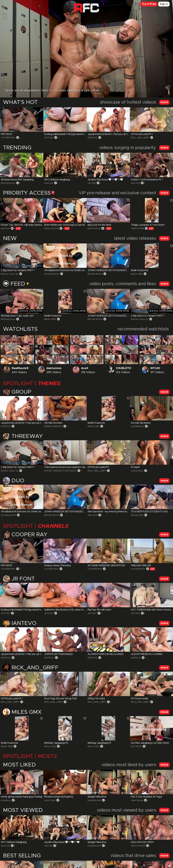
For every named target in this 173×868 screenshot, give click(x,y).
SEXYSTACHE (138, 846)
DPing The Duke (96, 699)
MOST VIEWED (23, 810)
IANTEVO (93, 138)
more (164, 102)
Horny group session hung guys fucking (21, 797)
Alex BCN (93, 515)
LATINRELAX (137, 426)
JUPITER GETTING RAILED (58, 654)
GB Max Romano (53, 423)
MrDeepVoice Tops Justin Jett (17, 316)
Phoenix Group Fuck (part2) (59, 797)
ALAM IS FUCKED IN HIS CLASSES (105, 654)
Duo (14, 481)
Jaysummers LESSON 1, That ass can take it (110, 134)
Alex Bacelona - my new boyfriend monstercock (113, 512)
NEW (10, 239)
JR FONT (49, 138)
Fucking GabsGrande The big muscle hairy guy (68, 134)
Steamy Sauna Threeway (58, 566)
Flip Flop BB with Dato (99, 610)
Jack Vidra (50, 800)
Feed (16, 284)
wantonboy (137, 471)
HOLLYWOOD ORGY (142, 842)
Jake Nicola (137, 800)
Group (17, 393)
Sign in (164, 4)
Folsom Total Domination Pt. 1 (147, 180)
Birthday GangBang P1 (99, 743)
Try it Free (149, 4)
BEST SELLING (22, 856)
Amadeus (6, 800)
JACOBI (92, 183)
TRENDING (17, 148)
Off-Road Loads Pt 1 (142, 134)
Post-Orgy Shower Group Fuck (61, 699)
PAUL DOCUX (51, 229)
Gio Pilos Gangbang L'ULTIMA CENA (150, 743)
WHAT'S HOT (20, 102)
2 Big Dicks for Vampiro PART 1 (18, 270)
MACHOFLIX (94, 229)
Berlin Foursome (139, 270)
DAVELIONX (137, 515)
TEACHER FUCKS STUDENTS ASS (149, 512)
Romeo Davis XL (10, 274)
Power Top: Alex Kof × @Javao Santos (21, 225)
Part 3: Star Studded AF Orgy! (146, 797)
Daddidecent (94, 800)
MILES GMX (137, 274)
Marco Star (50, 747)
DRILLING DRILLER (141, 566)
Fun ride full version (141, 423)
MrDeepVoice (8, 183)
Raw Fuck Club (86, 9)
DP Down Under (140, 699)
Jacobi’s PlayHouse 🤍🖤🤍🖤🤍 (105, 180)
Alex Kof (49, 183)
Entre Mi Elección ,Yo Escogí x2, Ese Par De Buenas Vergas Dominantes (82, 225)
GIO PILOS (136, 747)
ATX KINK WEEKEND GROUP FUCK (106, 566)
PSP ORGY (7, 134)
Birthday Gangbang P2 (56, 743)
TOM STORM (137, 229)
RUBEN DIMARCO (53, 426)
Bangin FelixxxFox (97, 797)
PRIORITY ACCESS (27, 193)
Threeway (23, 437)
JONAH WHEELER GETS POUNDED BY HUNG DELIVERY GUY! (121, 270)
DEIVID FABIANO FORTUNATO (60, 471)
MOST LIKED (19, 765)
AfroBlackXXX (52, 274)
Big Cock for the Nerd (99, 225)
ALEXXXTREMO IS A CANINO (147, 654)
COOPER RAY (8, 138)
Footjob (135, 467)
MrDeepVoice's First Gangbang (17, 180)
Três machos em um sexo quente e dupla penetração (72, 467)
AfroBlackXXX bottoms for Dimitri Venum (67, 270)
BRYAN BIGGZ (95, 274)
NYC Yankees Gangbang (57, 180)
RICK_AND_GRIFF (140, 138)
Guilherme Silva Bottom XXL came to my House (70, 610)
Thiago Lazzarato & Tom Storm (148, 225)
